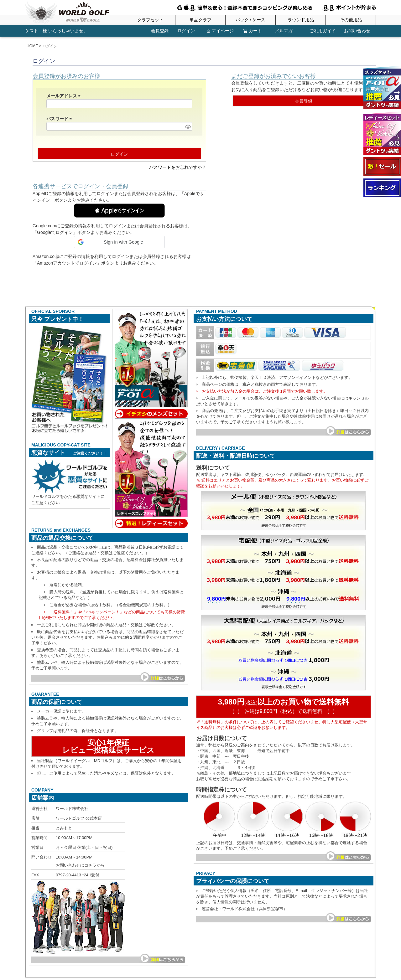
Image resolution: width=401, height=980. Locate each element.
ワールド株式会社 (72, 809)
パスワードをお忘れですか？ (178, 167)
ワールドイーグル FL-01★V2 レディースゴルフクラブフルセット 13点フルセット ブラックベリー (382, 133)
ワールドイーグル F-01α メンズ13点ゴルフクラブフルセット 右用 (382, 87)
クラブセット (150, 20)
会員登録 (156, 31)
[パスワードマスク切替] (188, 126)
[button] (119, 211)
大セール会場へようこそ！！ (382, 167)
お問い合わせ (357, 31)
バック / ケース (250, 20)
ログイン (184, 31)
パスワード (60, 119)
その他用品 (351, 20)
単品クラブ (200, 20)
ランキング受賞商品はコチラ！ (382, 188)
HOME (32, 46)
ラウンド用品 (301, 20)
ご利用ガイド (323, 31)
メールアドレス (65, 96)
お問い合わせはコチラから (80, 865)
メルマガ (284, 31)
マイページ (220, 31)
